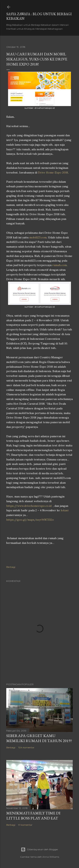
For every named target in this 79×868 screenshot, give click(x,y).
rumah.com (60, 265)
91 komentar (25, 825)
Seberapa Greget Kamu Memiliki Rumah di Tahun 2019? (39, 738)
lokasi (65, 510)
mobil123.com (38, 237)
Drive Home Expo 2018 (53, 173)
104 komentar (26, 747)
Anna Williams (51, 857)
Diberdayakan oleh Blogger (39, 849)
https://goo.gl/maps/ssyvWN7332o (30, 520)
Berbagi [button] (11, 567)
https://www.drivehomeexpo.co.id (29, 506)
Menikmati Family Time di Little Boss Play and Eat (33, 816)
